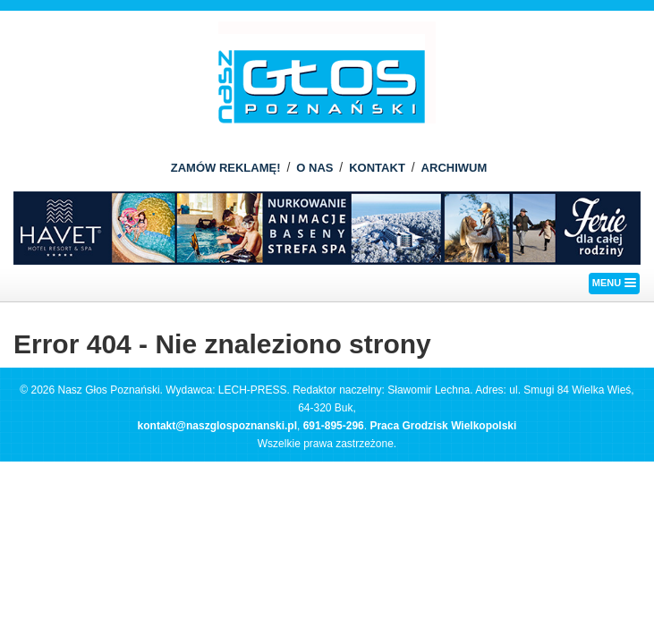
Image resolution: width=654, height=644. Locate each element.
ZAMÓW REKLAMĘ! (226, 168)
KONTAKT (377, 168)
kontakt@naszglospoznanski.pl (217, 426)
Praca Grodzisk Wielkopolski (443, 426)
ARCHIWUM (454, 168)
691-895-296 (334, 426)
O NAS (314, 168)
